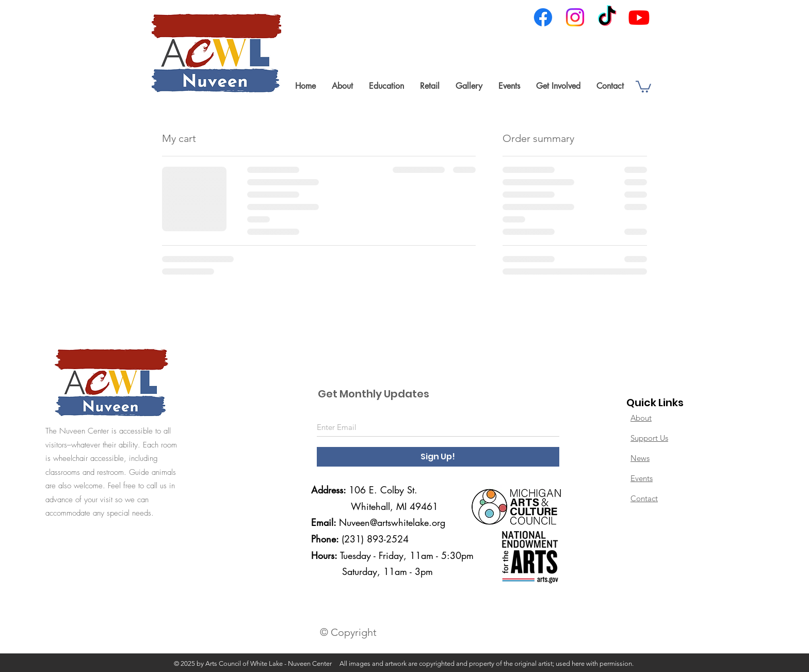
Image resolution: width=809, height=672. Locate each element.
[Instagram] (575, 17)
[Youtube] (639, 17)
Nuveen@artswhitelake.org (392, 522)
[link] (643, 86)
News (640, 458)
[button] (342, 86)
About (641, 418)
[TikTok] (607, 17)
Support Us (649, 438)
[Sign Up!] (438, 457)
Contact (644, 498)
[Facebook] (543, 17)
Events (642, 478)
